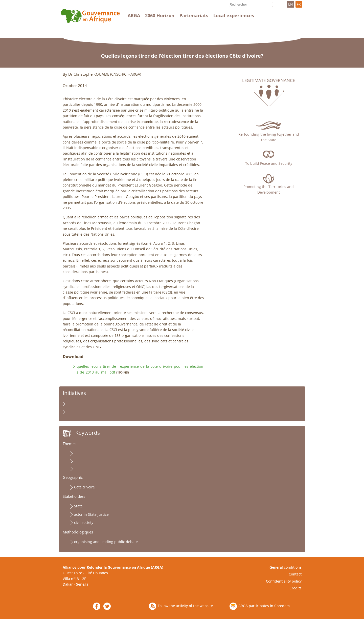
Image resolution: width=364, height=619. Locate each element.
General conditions (286, 567)
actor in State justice (91, 514)
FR (299, 4)
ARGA (134, 15)
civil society (84, 522)
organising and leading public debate (106, 542)
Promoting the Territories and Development (269, 189)
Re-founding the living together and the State (269, 137)
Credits (295, 588)
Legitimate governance (269, 80)
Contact (295, 574)
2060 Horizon (160, 15)
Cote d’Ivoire (84, 487)
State (78, 506)
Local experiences (234, 15)
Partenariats (194, 15)
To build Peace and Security (269, 163)
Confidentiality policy (284, 581)
